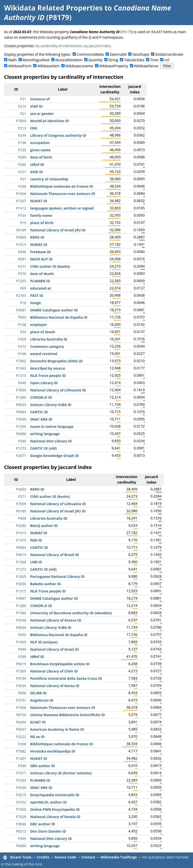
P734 (22, 215)
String (113, 60)
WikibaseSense (146, 66)
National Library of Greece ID (56, 620)
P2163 (21, 295)
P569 (22, 157)
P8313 (21, 831)
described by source (48, 368)
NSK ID (36, 540)
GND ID (37, 172)
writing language (45, 434)
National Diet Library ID (51, 441)
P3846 (21, 824)
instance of (40, 99)
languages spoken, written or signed (62, 208)
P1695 (21, 642)
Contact (88, 857)
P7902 (21, 361)
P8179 (127, 32)
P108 (22, 325)
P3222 (21, 737)
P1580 (21, 613)
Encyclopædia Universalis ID (55, 795)
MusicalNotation (69, 60)
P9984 (21, 412)
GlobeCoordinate (169, 54)
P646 (22, 252)
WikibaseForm (20, 66)
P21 (23, 114)
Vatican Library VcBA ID (51, 405)
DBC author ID (43, 824)
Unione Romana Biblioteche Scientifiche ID (68, 715)
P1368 (21, 562)
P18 (23, 303)
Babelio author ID (45, 584)
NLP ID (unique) (44, 642)
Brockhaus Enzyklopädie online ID (60, 664)
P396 (22, 766)
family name (41, 215)
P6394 (21, 722)
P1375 (21, 540)
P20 (23, 332)
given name (40, 150)
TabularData (134, 60)
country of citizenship (49, 179)
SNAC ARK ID (41, 419)
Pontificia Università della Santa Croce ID (66, 678)
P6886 (21, 434)
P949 (22, 649)
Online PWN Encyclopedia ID (55, 809)
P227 (22, 172)
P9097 (21, 729)
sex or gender (42, 114)
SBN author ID (43, 766)
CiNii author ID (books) (50, 266)
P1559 (21, 426)
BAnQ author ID (44, 526)
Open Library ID (44, 383)
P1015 (21, 245)
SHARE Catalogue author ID (54, 310)
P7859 (21, 121)
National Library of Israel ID (55, 649)
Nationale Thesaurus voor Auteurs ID (63, 194)
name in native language (52, 426)
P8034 (21, 405)
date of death (42, 274)
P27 (23, 179)
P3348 (21, 620)
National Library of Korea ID (55, 686)
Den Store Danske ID (48, 831)
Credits (43, 857)
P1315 (21, 376)
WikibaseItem (49, 66)
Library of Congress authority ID (58, 135)
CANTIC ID (39, 412)
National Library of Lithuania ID (58, 390)
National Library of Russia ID (55, 817)
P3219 (21, 795)
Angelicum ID (42, 700)
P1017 (21, 773)
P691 (22, 259)
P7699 (21, 390)
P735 (22, 150)
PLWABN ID (40, 281)
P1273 (21, 448)
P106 (22, 143)
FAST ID (37, 295)
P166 (22, 354)
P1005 (21, 577)
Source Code (65, 857)
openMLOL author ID (48, 802)
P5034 (21, 686)
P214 (22, 106)
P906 (22, 693)
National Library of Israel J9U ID (58, 230)
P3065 (21, 237)
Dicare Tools (21, 857)
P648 (22, 383)
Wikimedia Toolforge (119, 857)
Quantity (95, 60)
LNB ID (36, 562)
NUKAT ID (39, 201)
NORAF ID (39, 245)
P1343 (21, 368)
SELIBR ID (38, 693)
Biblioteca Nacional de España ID (59, 317)
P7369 (21, 671)
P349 (22, 441)
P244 (22, 135)
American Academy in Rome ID (57, 729)
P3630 (21, 584)
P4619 (21, 555)
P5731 (21, 700)
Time (154, 60)
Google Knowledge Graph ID (55, 456)
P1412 (21, 208)
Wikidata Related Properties (53, 8)
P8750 (21, 715)
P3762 (21, 802)
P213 (22, 128)
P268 (22, 186)
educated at (41, 288)
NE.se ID (37, 737)
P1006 (21, 194)
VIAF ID (36, 106)
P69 (23, 288)
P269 (22, 164)
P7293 (21, 281)
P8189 (21, 230)
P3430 (21, 419)
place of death (43, 332)
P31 (23, 99)
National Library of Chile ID (54, 671)
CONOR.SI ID (41, 397)
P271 (22, 266)
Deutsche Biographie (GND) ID (56, 361)
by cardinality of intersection (59, 46)
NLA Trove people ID (48, 376)
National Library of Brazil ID (55, 555)
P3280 (21, 526)
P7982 (21, 751)
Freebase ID (40, 252)
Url (167, 60)
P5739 (21, 678)
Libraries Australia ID (49, 339)
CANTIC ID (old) (43, 448)
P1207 (21, 201)
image (36, 303)
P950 (22, 317)
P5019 (21, 664)
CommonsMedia (90, 54)
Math (13, 60)
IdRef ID (37, 164)
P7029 (21, 817)
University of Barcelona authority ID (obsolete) (71, 613)
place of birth (42, 223)
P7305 (21, 809)
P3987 (21, 310)
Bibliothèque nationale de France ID (62, 186)
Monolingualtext (36, 60)
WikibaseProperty (113, 66)
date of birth (41, 157)
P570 (22, 274)
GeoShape (141, 54)
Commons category (47, 346)
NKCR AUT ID (41, 259)
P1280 (21, 397)
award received (44, 354)
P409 (22, 339)
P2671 (21, 456)
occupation (40, 143)
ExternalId (118, 54)
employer (38, 325)
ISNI (34, 128)
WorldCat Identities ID (50, 121)
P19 (23, 223)
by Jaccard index (97, 46)
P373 (22, 346)
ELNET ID (38, 722)
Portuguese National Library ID (57, 577)
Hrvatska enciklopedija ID (53, 751)
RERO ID (37, 237)
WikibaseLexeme (79, 66)
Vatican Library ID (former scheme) (61, 773)
